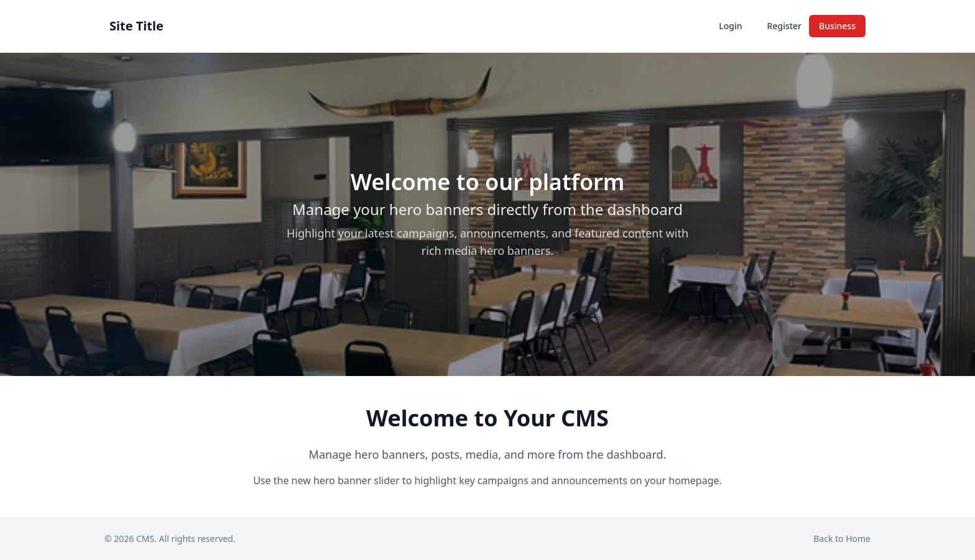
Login (730, 26)
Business (837, 26)
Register (784, 26)
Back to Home (842, 539)
